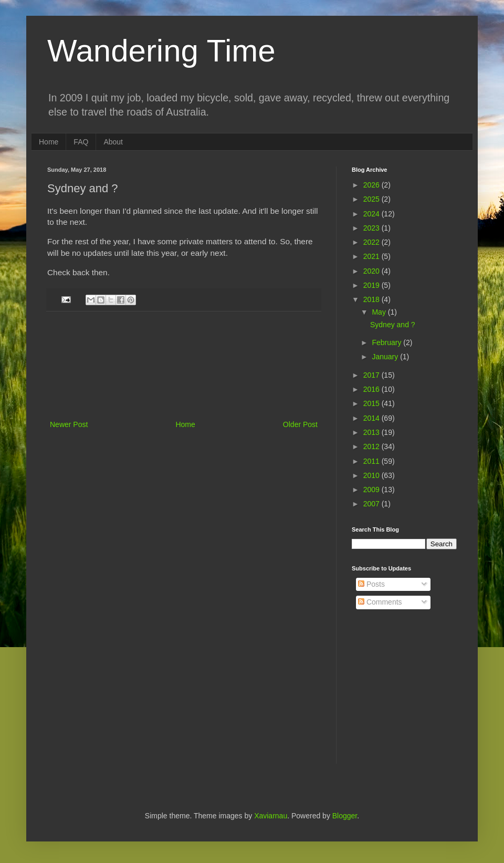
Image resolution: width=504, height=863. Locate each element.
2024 (372, 214)
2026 (372, 185)
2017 (372, 375)
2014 (372, 418)
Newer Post (69, 424)
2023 (372, 228)
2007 (372, 504)
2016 (372, 389)
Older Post (300, 424)
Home (49, 142)
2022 (372, 242)
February (387, 342)
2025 (372, 199)
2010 (372, 475)
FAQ (81, 142)
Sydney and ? (393, 325)
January (386, 357)
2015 (372, 403)
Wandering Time (161, 51)
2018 (372, 299)
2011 (372, 461)
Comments (380, 602)
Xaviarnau (271, 816)
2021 (372, 256)
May (380, 312)
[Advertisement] (184, 366)
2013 (372, 432)
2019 (372, 285)
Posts (371, 584)
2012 (372, 446)
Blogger (345, 816)
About (113, 142)
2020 (372, 271)
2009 (372, 490)
